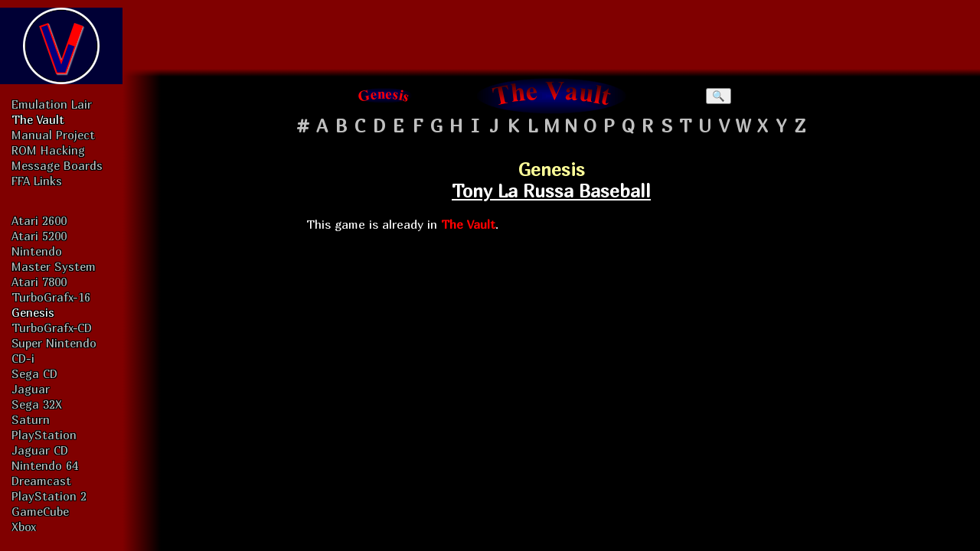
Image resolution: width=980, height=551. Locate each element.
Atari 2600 (39, 220)
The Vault (38, 119)
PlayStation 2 (49, 496)
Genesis (33, 312)
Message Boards (57, 165)
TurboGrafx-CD (52, 328)
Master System (54, 266)
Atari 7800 (39, 282)
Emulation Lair (52, 104)
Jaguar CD (40, 450)
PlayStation (44, 435)
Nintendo (37, 251)
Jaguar (31, 389)
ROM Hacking (48, 150)
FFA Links (37, 181)
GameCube (40, 511)
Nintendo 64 (45, 465)
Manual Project (53, 135)
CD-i (23, 358)
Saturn (31, 419)
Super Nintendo (54, 343)
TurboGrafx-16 (51, 297)
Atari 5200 (39, 236)
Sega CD (34, 373)
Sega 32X (37, 404)
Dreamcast (41, 481)
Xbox (24, 527)
